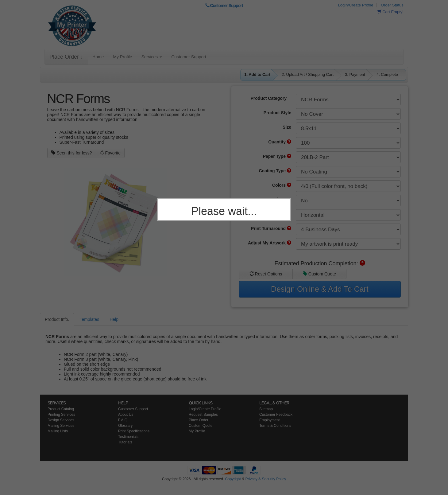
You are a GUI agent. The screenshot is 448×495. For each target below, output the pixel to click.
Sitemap (266, 409)
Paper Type (277, 156)
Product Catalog (61, 409)
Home (98, 57)
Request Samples (203, 415)
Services (152, 57)
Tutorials (125, 442)
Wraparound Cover (272, 199)
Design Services (61, 420)
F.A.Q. (123, 420)
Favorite (110, 153)
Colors (282, 185)
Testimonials (128, 437)
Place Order (199, 420)
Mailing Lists (58, 431)
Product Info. (57, 319)
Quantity (280, 142)
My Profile (122, 57)
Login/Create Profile (356, 5)
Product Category (269, 98)
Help (114, 319)
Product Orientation (271, 214)
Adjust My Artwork (270, 243)
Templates (89, 319)
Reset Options (266, 274)
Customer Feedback (276, 415)
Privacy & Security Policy (266, 479)
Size (287, 127)
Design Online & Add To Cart (320, 289)
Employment (270, 420)
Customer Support (224, 6)
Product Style (277, 113)
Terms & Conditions (275, 426)
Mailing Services (61, 426)
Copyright (233, 479)
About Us (126, 415)
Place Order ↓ (66, 57)
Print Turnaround (271, 228)
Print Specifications (134, 431)
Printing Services (61, 415)
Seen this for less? (72, 153)
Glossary (125, 426)
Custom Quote (319, 274)
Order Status (392, 5)
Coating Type (275, 171)
